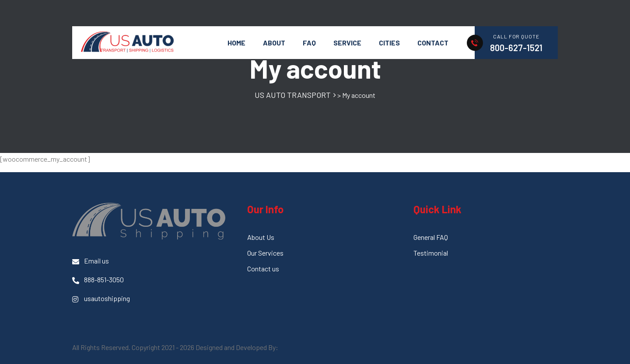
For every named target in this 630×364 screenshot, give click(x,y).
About (274, 43)
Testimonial (431, 253)
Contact (433, 43)
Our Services (265, 253)
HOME (236, 43)
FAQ (309, 43)
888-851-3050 (98, 280)
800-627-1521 (516, 48)
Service (347, 43)
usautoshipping (101, 298)
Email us (91, 261)
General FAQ (431, 237)
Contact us (263, 269)
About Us (261, 237)
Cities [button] (389, 43)
